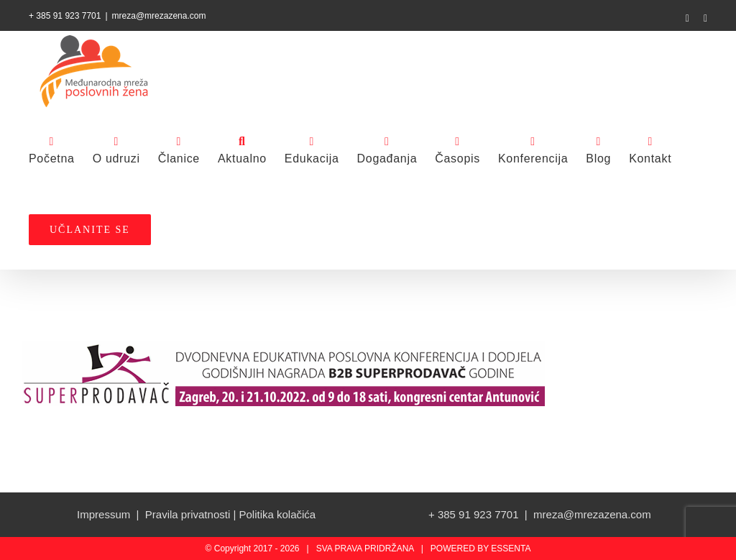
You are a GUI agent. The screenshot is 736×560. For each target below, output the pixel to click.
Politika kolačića (277, 514)
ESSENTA (511, 548)
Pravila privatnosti (188, 514)
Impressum (103, 514)
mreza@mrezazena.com (159, 16)
